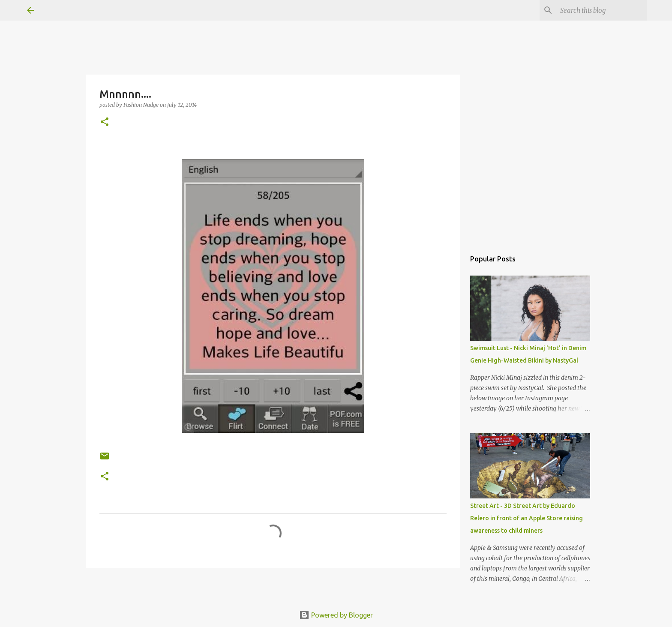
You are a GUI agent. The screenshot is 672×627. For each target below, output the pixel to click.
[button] (105, 122)
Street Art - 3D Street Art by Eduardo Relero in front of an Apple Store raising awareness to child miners (526, 518)
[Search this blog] (602, 10)
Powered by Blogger (336, 615)
